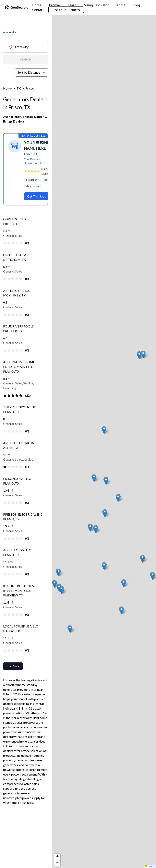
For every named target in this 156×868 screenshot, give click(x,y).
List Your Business (66, 10)
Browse (55, 5)
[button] (104, 430)
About (121, 5)
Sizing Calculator (96, 5)
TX (19, 88)
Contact (38, 10)
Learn (72, 5)
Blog (137, 5)
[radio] (5, 243)
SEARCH (26, 59)
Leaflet (150, 866)
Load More (13, 666)
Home (37, 5)
